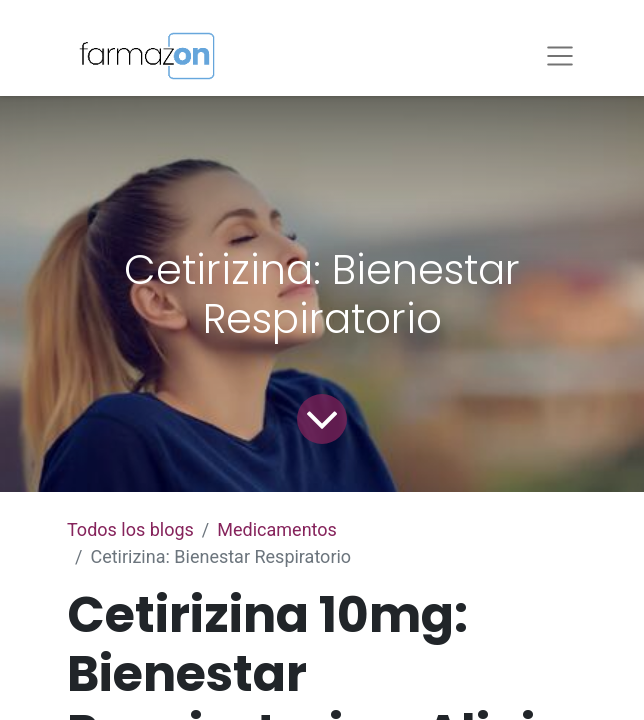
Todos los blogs (130, 529)
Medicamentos (277, 529)
